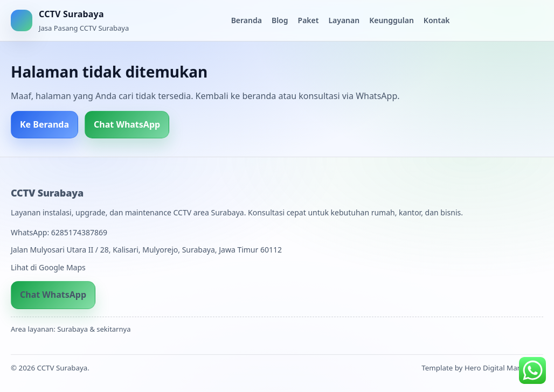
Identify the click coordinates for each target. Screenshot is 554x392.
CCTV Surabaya (47, 193)
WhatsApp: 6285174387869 (59, 232)
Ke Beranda (44, 124)
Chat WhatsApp (127, 124)
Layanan (344, 20)
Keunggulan (392, 20)
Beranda (247, 20)
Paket (309, 20)
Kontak (437, 20)
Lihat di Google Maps (48, 267)
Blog (280, 20)
